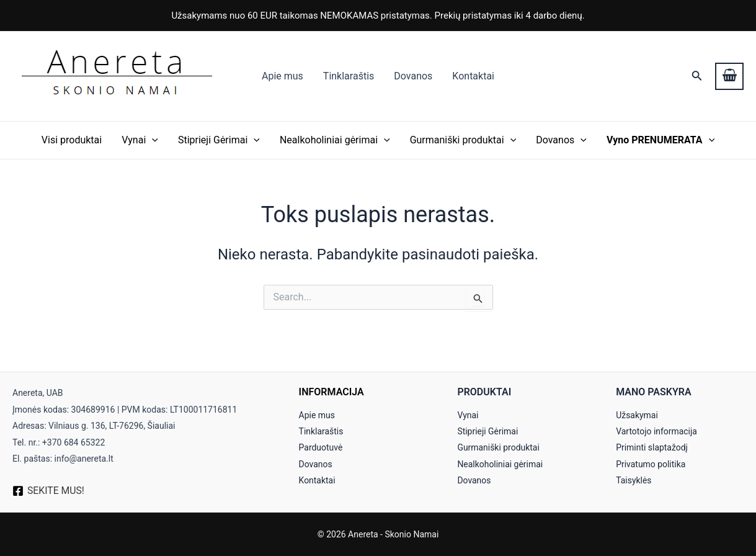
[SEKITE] (49, 491)
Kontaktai (473, 76)
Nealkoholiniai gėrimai (335, 140)
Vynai (140, 140)
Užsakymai (637, 415)
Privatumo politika (651, 464)
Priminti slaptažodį (652, 447)
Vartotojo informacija (656, 431)
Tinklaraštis (349, 76)
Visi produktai (72, 140)
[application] (152, 140)
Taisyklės (634, 480)
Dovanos (413, 76)
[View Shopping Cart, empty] (729, 76)
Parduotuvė (321, 447)
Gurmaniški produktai (463, 140)
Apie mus (282, 76)
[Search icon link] (697, 77)
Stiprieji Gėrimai (219, 140)
